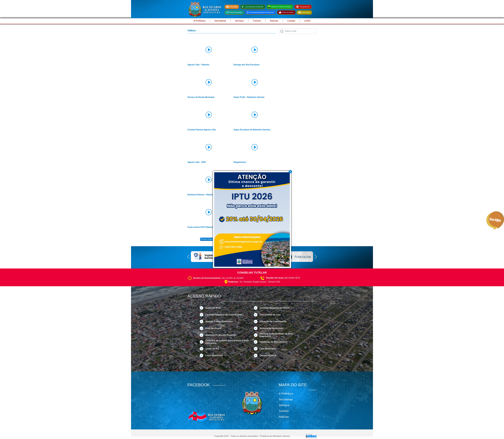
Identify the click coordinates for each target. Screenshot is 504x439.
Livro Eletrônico (214, 356)
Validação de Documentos (274, 342)
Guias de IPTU (213, 308)
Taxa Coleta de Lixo (270, 315)
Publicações (306, 12)
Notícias (274, 21)
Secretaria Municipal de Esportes (262, 12)
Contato (291, 21)
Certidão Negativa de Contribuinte (224, 315)
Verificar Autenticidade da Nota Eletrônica (276, 335)
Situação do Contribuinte (273, 322)
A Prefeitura (199, 21)
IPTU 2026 (233, 7)
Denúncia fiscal (268, 356)
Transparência (304, 7)
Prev (188, 257)
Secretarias (220, 21)
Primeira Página (207, 239)
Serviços (239, 21)
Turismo (257, 21)
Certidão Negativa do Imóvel (275, 308)
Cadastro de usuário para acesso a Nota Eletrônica (227, 342)
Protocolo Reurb (288, 12)
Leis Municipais (268, 349)
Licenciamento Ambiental (254, 7)
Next (316, 257)
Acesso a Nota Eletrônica (219, 322)
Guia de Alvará (213, 328)
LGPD (307, 21)
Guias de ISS (212, 349)
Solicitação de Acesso (271, 328)
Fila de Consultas (235, 12)
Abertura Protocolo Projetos (281, 7)
